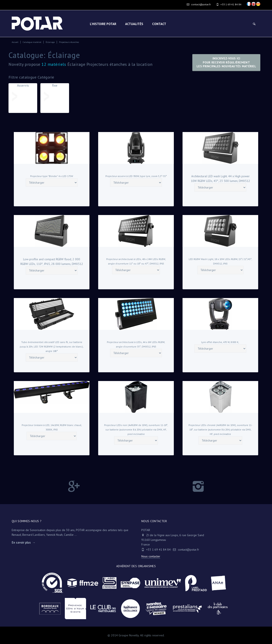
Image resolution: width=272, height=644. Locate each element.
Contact (159, 24)
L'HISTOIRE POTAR (103, 24)
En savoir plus (21, 542)
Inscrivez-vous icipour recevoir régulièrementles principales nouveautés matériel (226, 62)
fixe (55, 94)
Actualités (134, 24)
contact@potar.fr (199, 4)
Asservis (23, 94)
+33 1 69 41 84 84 (158, 550)
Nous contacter (151, 556)
